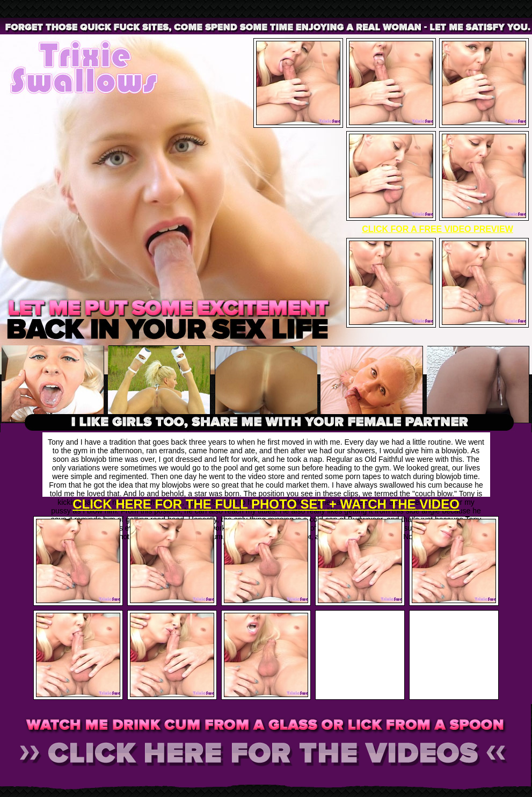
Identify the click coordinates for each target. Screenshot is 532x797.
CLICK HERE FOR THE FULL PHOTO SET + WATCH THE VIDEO (266, 504)
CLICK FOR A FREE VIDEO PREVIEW (438, 229)
